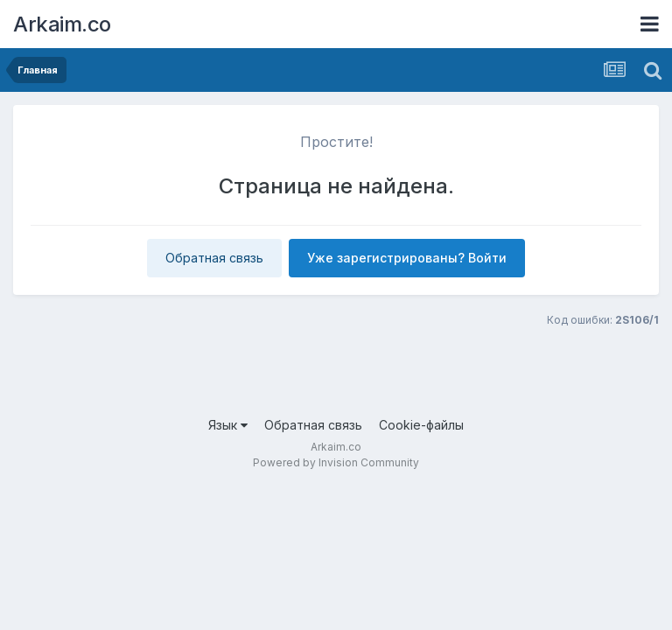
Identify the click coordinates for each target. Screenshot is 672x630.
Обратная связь (214, 258)
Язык (228, 425)
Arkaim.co (62, 24)
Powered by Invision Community (336, 462)
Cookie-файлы (421, 425)
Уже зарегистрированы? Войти (407, 258)
